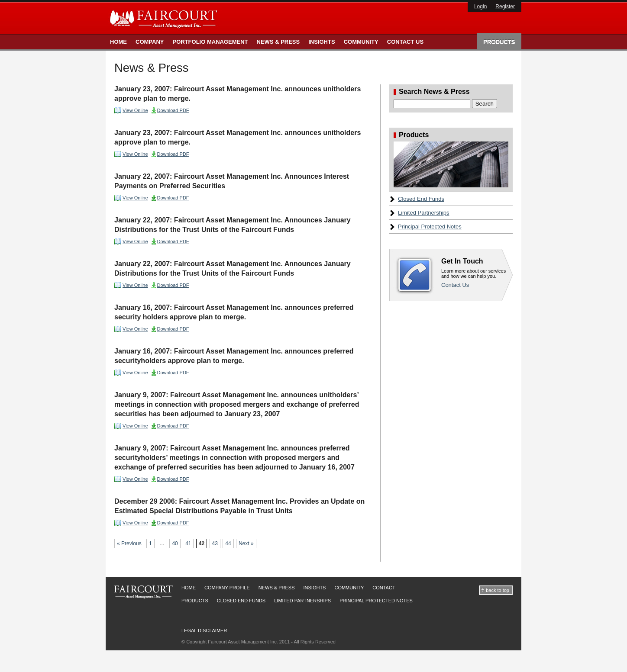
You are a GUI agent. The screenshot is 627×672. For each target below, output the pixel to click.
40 (175, 543)
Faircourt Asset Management (144, 592)
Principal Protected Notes (430, 227)
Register (505, 6)
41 (188, 543)
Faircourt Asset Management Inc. (165, 19)
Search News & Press (434, 92)
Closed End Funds (421, 199)
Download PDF (173, 110)
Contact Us (405, 42)
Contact (384, 588)
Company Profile (227, 588)
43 (215, 543)
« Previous (129, 543)
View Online (135, 110)
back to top (498, 590)
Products (499, 41)
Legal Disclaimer (204, 630)
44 (228, 543)
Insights (322, 42)
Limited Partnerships (424, 213)
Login (480, 6)
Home (118, 42)
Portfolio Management (210, 42)
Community (361, 42)
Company (150, 42)
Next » (246, 543)
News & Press (278, 42)
